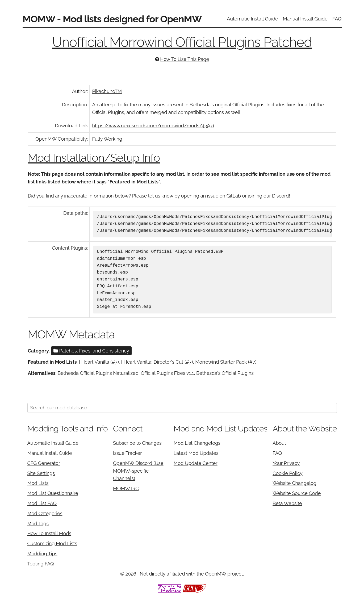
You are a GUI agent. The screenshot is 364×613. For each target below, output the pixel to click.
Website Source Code (297, 493)
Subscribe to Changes (137, 443)
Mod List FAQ (42, 503)
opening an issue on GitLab (211, 196)
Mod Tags (38, 524)
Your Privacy (286, 463)
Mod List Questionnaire (53, 493)
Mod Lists (66, 362)
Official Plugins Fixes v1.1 (168, 373)
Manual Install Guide (305, 19)
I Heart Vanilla (94, 362)
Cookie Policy (287, 473)
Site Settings (41, 473)
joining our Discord (268, 196)
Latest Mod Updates (196, 453)
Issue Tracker (127, 453)
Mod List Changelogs (197, 443)
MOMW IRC (126, 488)
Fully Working (107, 139)
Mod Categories (45, 513)
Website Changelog (294, 483)
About (279, 443)
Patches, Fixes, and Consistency (91, 351)
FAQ (337, 19)
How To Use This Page (185, 59)
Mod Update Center (196, 463)
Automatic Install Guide (252, 19)
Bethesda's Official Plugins (225, 373)
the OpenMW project (220, 574)
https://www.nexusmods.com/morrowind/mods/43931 (153, 126)
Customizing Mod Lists (52, 543)
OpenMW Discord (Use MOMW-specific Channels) (138, 471)
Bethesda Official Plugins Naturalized (98, 373)
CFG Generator (44, 463)
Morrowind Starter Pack (221, 362)
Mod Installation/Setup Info (94, 158)
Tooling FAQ (41, 564)
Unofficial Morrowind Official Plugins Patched (182, 42)
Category (38, 351)
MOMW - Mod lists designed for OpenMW (112, 19)
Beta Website (287, 503)
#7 (115, 362)
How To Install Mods (49, 533)
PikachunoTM (107, 91)
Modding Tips (42, 554)
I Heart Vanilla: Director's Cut (152, 362)
